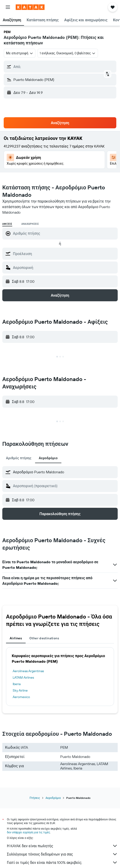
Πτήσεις (35, 798)
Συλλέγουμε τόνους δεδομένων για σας (62, 854)
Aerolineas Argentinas (28, 671)
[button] (8, 7)
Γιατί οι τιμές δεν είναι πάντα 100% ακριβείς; (62, 862)
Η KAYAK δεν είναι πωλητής (62, 846)
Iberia (17, 684)
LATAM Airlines (23, 677)
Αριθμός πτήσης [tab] (19, 458)
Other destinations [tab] (44, 638)
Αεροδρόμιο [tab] (48, 458)
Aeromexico (21, 697)
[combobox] (20, 53)
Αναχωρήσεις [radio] (30, 224)
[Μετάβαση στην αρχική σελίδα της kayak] (30, 7)
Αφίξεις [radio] (7, 224)
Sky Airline (20, 690)
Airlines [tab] (16, 638)
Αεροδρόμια (53, 798)
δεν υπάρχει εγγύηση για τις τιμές (28, 832)
